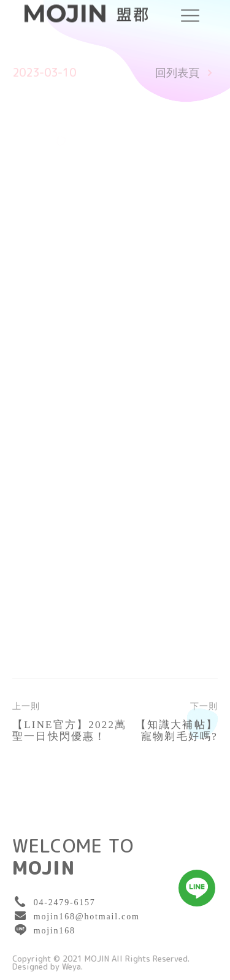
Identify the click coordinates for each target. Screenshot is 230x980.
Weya (71, 967)
